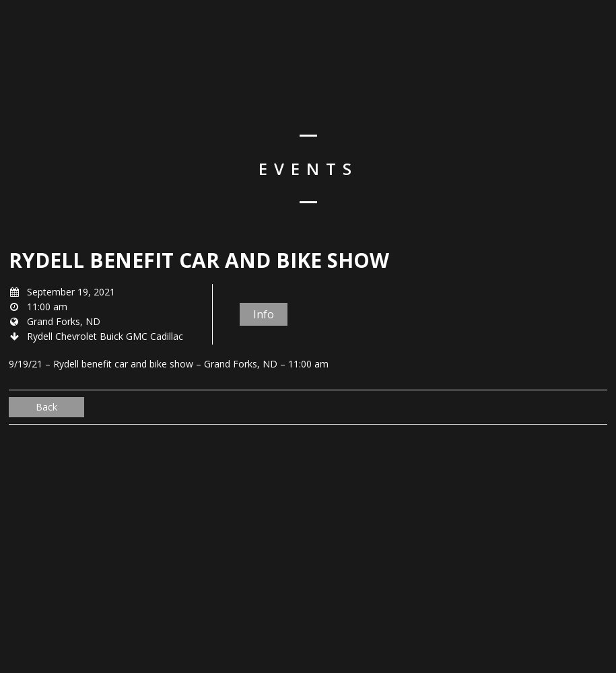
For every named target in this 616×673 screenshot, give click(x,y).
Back (46, 407)
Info (264, 314)
